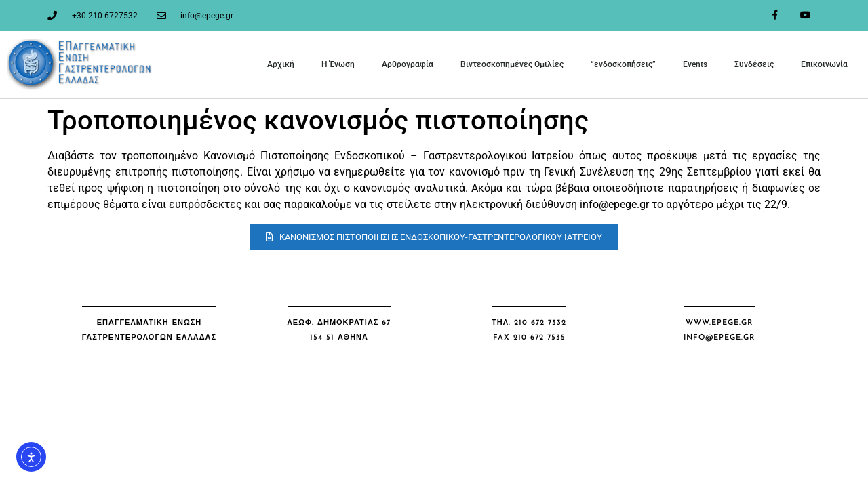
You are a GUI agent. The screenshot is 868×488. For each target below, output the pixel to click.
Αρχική (281, 64)
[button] (149, 330)
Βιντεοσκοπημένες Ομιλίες (512, 64)
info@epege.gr (614, 204)
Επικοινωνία (824, 64)
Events (695, 64)
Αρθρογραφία (408, 64)
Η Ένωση (338, 64)
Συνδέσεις (754, 64)
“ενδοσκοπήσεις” (623, 64)
